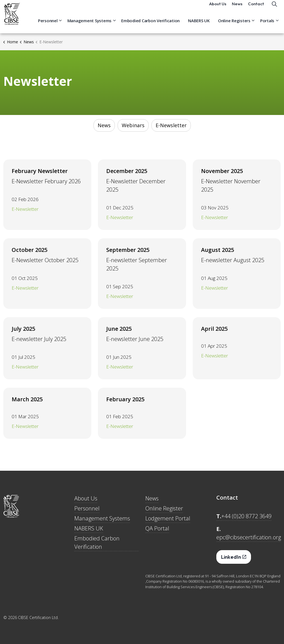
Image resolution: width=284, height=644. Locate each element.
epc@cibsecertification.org (249, 537)
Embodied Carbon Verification (150, 25)
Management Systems (90, 25)
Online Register (164, 508)
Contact (256, 8)
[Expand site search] (274, 8)
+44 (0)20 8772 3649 (246, 516)
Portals (267, 25)
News (237, 8)
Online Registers (234, 25)
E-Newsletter (171, 125)
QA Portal (157, 528)
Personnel (48, 25)
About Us (218, 8)
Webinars (133, 125)
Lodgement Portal (168, 518)
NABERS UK (199, 25)
